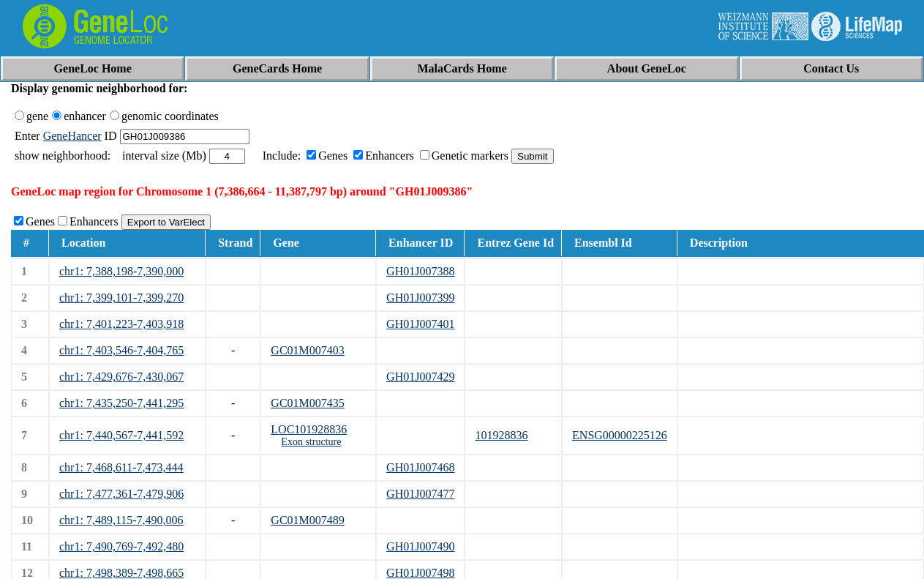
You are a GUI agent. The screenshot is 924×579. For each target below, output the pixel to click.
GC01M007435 (307, 403)
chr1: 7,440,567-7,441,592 (121, 435)
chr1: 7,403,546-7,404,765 (121, 350)
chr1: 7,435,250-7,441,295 (121, 403)
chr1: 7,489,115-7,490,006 (121, 520)
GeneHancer (72, 136)
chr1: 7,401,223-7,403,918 (121, 324)
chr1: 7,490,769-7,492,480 (121, 546)
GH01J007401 (420, 324)
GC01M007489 (307, 520)
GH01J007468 (420, 467)
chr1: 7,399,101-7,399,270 (121, 298)
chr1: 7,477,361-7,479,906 (121, 494)
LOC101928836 (309, 429)
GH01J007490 (420, 546)
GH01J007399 (420, 298)
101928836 (501, 435)
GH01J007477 (420, 494)
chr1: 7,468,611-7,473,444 (121, 467)
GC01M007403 (307, 350)
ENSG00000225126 (620, 435)
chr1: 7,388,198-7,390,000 (121, 271)
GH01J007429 (420, 377)
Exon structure (311, 442)
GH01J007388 (420, 271)
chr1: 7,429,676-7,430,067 (121, 377)
